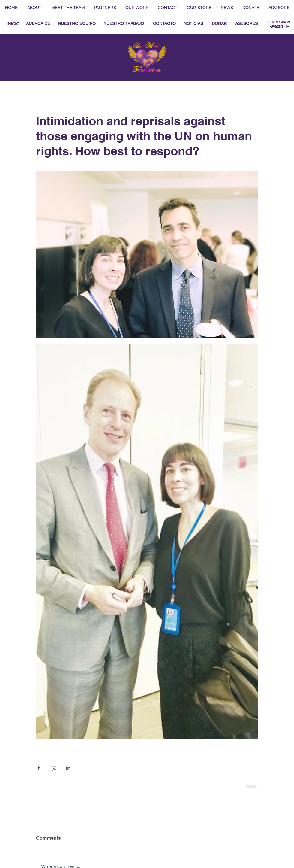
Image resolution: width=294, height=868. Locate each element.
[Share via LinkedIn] (68, 768)
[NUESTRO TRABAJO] (124, 24)
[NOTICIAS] (193, 24)
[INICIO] (13, 24)
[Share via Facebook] (39, 768)
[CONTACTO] (164, 24)
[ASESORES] (246, 24)
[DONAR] (219, 24)
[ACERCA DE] (38, 24)
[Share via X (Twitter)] (54, 768)
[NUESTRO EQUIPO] (77, 24)
